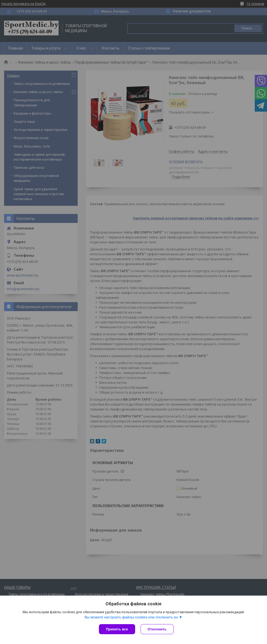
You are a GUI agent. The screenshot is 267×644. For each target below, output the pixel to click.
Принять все (117, 629)
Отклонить (157, 629)
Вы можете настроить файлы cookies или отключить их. (132, 617)
